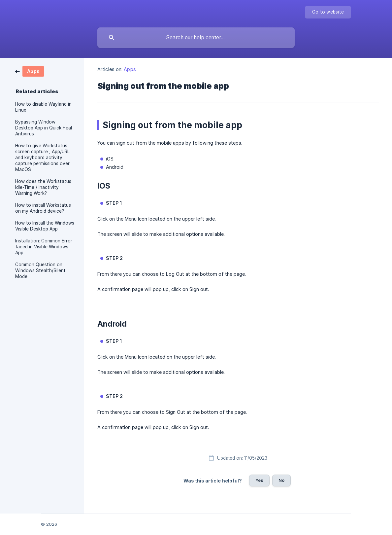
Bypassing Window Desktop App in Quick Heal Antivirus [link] (44, 128)
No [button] (281, 480)
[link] (30, 71)
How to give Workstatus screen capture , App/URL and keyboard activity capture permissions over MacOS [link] (42, 158)
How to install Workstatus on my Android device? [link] (43, 208)
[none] (328, 12)
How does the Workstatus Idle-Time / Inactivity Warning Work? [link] (43, 187)
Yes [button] (259, 480)
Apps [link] (130, 69)
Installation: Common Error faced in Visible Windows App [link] (44, 247)
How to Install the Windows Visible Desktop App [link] (45, 226)
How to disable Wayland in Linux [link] (43, 107)
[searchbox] (196, 38)
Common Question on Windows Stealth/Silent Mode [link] (40, 270)
